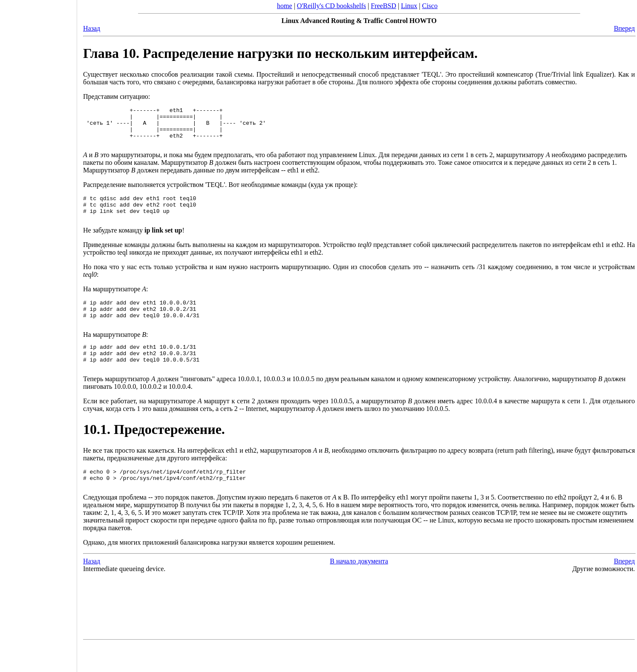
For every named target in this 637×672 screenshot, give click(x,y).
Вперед (624, 28)
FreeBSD (383, 6)
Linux (409, 6)
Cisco (429, 6)
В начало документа (359, 588)
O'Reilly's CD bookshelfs (331, 6)
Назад (92, 28)
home (285, 6)
